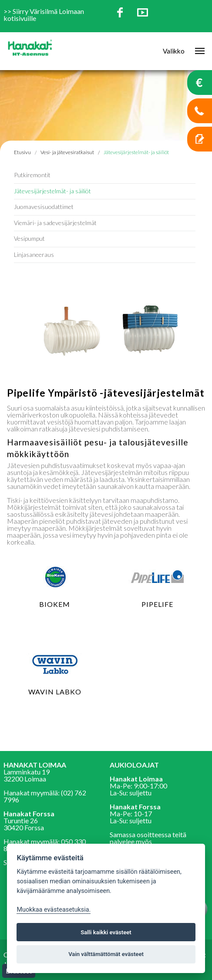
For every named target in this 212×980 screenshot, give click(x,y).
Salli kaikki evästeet (106, 932)
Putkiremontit (32, 175)
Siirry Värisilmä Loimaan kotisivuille (44, 15)
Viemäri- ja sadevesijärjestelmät (55, 223)
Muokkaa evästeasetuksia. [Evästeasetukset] (54, 910)
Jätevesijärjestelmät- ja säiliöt (52, 191)
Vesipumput (29, 238)
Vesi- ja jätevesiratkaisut (67, 152)
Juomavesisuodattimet (44, 207)
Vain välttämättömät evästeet (106, 954)
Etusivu (22, 152)
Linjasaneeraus (34, 254)
